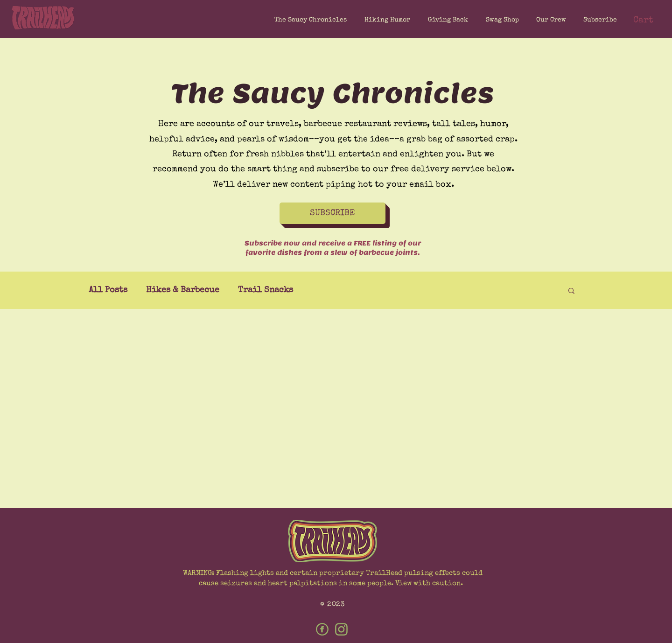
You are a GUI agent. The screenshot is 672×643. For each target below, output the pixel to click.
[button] (598, 20)
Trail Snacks (266, 290)
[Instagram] (341, 629)
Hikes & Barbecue (183, 290)
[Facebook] (322, 629)
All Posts (108, 290)
